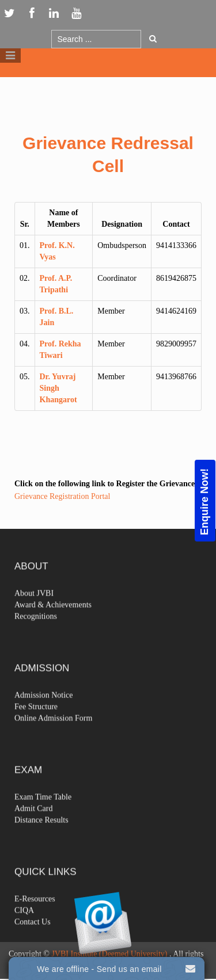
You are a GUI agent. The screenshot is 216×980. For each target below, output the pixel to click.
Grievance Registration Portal (62, 496)
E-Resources (35, 914)
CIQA (24, 925)
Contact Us (33, 937)
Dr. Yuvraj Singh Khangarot (58, 388)
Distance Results (41, 835)
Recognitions (36, 631)
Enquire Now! (204, 501)
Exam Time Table (43, 812)
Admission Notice (44, 710)
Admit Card (34, 823)
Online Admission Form (53, 733)
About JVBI (34, 608)
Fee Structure (36, 721)
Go (153, 39)
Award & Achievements (53, 619)
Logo (108, 85)
